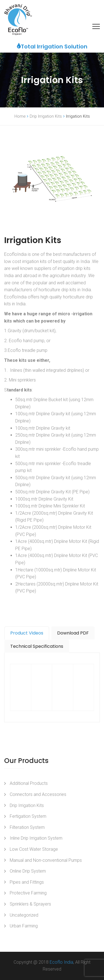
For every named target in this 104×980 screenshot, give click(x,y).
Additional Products (29, 783)
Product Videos (27, 633)
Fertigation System (28, 816)
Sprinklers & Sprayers (30, 904)
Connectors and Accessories (38, 794)
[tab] (27, 633)
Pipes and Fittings (27, 882)
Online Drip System (28, 871)
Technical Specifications (37, 646)
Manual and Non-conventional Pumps (46, 860)
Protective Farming (28, 893)
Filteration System (27, 827)
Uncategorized (24, 915)
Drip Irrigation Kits (46, 116)
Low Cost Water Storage (34, 849)
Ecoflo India (61, 962)
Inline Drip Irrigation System (36, 838)
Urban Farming (24, 926)
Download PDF (73, 633)
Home (20, 116)
